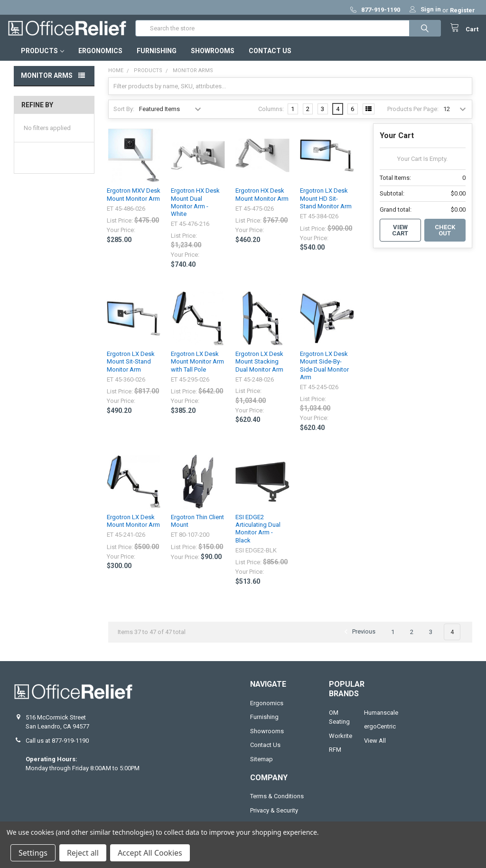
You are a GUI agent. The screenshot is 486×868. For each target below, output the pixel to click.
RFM (335, 756)
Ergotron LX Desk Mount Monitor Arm (133, 527)
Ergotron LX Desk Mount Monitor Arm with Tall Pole (197, 368)
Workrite (341, 742)
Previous (358, 638)
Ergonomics (100, 57)
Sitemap (262, 765)
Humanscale (381, 719)
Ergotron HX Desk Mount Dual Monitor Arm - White (195, 209)
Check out (445, 237)
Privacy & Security (274, 817)
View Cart (400, 237)
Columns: (271, 115)
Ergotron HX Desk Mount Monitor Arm (262, 201)
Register (463, 10)
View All (375, 747)
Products (42, 57)
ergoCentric (380, 733)
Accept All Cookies (150, 853)
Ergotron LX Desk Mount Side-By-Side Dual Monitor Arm (324, 372)
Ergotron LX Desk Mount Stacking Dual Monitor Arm (259, 368)
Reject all (83, 853)
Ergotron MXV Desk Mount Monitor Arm (134, 201)
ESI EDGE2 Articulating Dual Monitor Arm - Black (258, 535)
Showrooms (213, 57)
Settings (33, 853)
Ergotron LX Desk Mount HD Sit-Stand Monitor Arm (326, 205)
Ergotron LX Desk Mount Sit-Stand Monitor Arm (131, 368)
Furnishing (157, 57)
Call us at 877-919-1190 (57, 747)
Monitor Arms (47, 82)
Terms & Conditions (277, 803)
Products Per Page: (413, 115)
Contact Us (270, 57)
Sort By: (124, 115)
